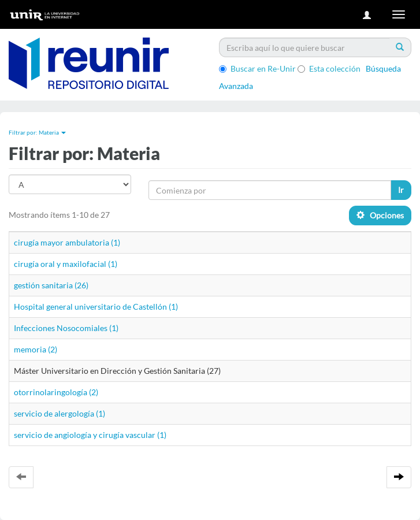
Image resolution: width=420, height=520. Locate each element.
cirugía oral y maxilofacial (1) (66, 264)
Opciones (380, 215)
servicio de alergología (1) (60, 413)
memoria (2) (36, 349)
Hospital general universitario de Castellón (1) (96, 307)
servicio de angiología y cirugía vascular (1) (90, 435)
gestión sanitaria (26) (51, 285)
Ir (401, 190)
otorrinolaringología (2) (56, 392)
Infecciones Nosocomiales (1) (66, 328)
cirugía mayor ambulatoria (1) (67, 242)
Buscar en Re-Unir (257, 68)
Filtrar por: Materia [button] (37, 132)
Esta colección (329, 68)
